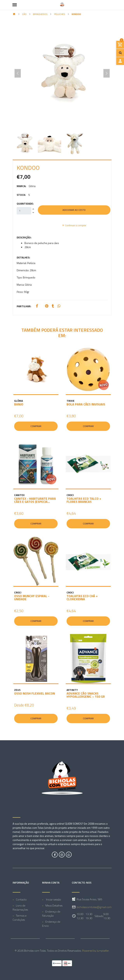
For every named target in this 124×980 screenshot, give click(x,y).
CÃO (24, 14)
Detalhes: (23, 257)
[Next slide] (107, 73)
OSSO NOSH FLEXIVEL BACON (35, 693)
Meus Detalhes (54, 905)
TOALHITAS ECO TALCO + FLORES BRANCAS (84, 500)
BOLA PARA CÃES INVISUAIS (86, 404)
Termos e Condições (20, 918)
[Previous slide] (18, 73)
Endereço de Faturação (51, 913)
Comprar (36, 426)
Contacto (21, 899)
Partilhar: (24, 306)
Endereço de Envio (51, 924)
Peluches (60, 14)
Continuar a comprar (74, 225)
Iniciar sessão (53, 899)
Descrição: (24, 237)
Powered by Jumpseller (95, 951)
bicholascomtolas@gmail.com (94, 907)
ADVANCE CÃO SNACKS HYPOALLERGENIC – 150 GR (86, 695)
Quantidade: (25, 203)
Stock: (21, 195)
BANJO (19, 404)
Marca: (21, 186)
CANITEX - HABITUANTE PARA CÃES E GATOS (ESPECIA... (35, 500)
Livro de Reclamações (20, 907)
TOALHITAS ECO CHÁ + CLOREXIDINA (82, 598)
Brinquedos (40, 14)
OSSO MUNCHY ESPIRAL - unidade (32, 598)
